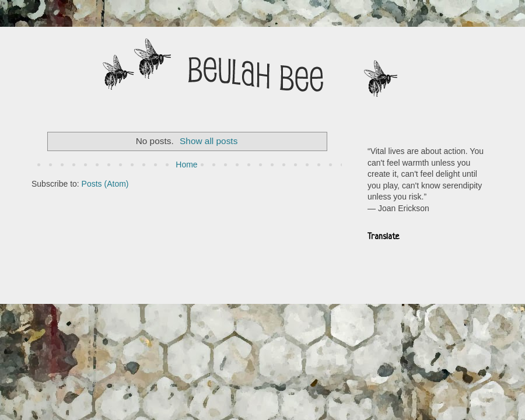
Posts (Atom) (105, 184)
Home (186, 164)
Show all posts (209, 141)
